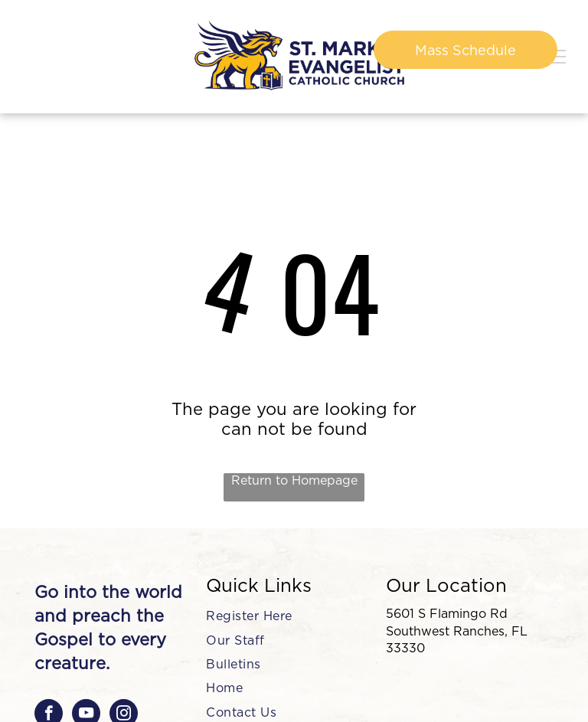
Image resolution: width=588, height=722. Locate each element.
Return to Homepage (294, 480)
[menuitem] (288, 616)
